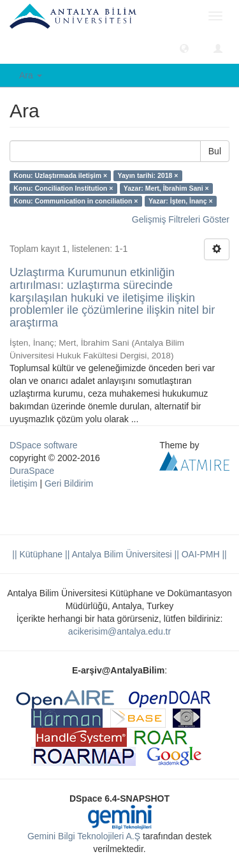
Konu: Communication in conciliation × (76, 201)
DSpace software (44, 445)
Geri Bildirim (69, 483)
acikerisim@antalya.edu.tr (119, 631)
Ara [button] (31, 75)
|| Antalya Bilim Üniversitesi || (121, 554)
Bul (215, 151)
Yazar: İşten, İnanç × (181, 201)
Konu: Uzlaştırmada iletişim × (60, 175)
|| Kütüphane (37, 554)
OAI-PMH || (203, 554)
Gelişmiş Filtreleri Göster (181, 219)
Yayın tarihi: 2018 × (148, 175)
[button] (184, 48)
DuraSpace (32, 471)
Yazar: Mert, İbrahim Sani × (166, 188)
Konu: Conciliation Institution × (63, 188)
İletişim (24, 483)
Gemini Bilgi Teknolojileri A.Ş (84, 836)
